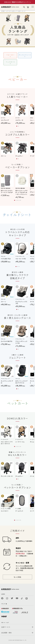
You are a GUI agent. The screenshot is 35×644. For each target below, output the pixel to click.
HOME (3, 11)
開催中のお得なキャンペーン (18, 2)
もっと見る (17, 577)
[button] (32, 115)
